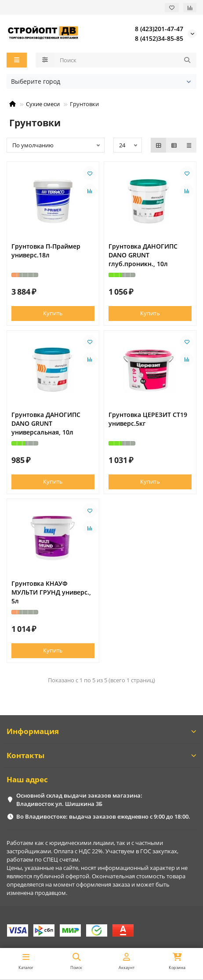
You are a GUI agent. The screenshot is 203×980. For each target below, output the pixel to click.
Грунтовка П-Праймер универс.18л (46, 251)
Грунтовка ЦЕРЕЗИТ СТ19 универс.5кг (148, 419)
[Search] (126, 60)
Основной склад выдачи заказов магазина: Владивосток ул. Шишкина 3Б (79, 800)
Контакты (101, 755)
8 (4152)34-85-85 (159, 38)
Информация (101, 731)
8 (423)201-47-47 (159, 29)
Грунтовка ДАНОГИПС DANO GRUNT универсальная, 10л (46, 423)
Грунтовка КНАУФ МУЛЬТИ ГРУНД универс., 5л (51, 592)
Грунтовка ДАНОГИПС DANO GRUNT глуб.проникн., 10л (143, 255)
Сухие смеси (43, 104)
